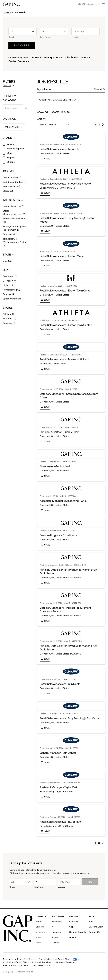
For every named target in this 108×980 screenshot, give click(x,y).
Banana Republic (16, 149)
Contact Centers (18, 61)
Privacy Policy (45, 959)
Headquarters (52, 58)
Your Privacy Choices (63, 959)
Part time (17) (9, 319)
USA (82, 4)
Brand (11, 37)
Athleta (11, 144)
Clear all (9, 86)
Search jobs (3, 104)
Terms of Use (8, 959)
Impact (39, 937)
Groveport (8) (10, 281)
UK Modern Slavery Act (65, 962)
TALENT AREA (13, 200)
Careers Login (94, 4)
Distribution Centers (77, 58)
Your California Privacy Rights (16, 962)
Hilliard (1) (8, 285)
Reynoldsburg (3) (11, 290)
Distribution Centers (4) (15, 182)
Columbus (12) (10, 276)
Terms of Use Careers (26, 959)
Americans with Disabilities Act (16, 965)
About (39, 922)
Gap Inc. (11, 158)
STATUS (9, 308)
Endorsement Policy (41, 965)
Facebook (57, 922)
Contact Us (94, 932)
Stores (35, 58)
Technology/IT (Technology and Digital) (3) (15, 242)
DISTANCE (11, 119)
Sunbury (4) (9, 294)
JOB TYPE (10, 171)
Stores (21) (8, 191)
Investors (40, 932)
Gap (9, 153)
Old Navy (12, 162)
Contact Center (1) (12, 178)
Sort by (41, 119)
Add (90, 882)
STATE (8, 255)
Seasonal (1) (9, 323)
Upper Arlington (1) (12, 299)
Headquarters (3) (11, 187)
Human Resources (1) (13, 207)
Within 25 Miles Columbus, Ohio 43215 (58, 101)
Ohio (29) (7, 261)
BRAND (9, 138)
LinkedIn (56, 943)
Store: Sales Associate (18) (14, 221)
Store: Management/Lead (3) (14, 213)
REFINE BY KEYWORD (11, 98)
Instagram (57, 932)
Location (75, 37)
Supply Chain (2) (11, 235)
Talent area (45, 37)
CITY (8, 270)
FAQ (91, 922)
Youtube (56, 937)
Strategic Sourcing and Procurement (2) (14, 228)
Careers (7, 12)
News (38, 943)
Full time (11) (9, 314)
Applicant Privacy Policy (42, 962)
